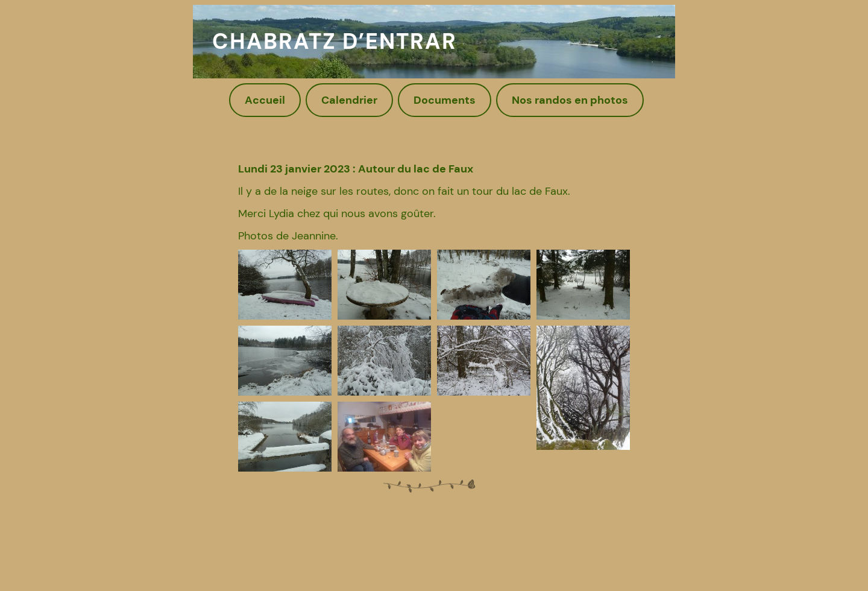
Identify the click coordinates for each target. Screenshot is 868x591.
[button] (285, 285)
